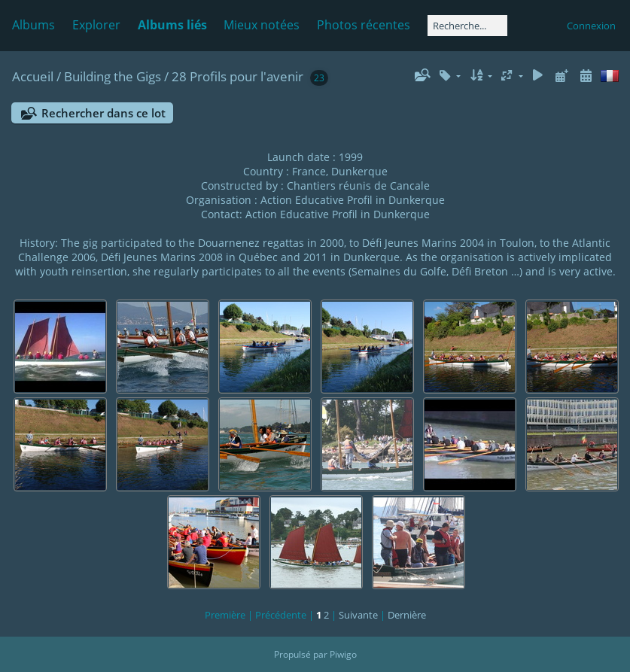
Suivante (358, 615)
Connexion (591, 26)
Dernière (407, 615)
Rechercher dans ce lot (103, 113)
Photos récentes (364, 25)
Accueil (33, 76)
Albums (33, 25)
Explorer (96, 25)
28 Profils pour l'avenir (237, 76)
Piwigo (343, 654)
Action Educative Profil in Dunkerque (353, 200)
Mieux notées (262, 25)
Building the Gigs (113, 76)
